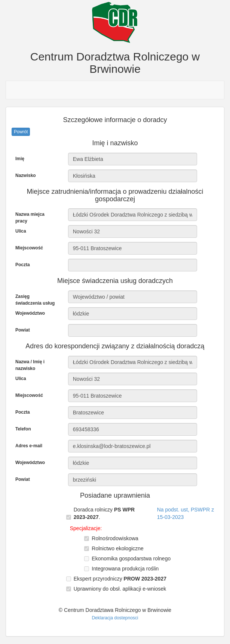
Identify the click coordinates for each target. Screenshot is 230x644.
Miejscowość (29, 248)
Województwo (30, 313)
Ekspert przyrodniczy (120, 579)
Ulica (21, 231)
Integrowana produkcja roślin (125, 569)
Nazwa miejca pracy (30, 218)
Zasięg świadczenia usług (35, 300)
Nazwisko (26, 175)
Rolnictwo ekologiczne (118, 548)
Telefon (23, 429)
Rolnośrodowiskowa (115, 538)
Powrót (21, 132)
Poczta (23, 265)
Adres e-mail (29, 446)
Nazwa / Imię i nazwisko (30, 365)
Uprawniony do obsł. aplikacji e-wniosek (120, 589)
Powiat (23, 330)
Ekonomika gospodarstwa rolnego (131, 559)
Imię (20, 159)
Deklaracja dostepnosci (115, 618)
